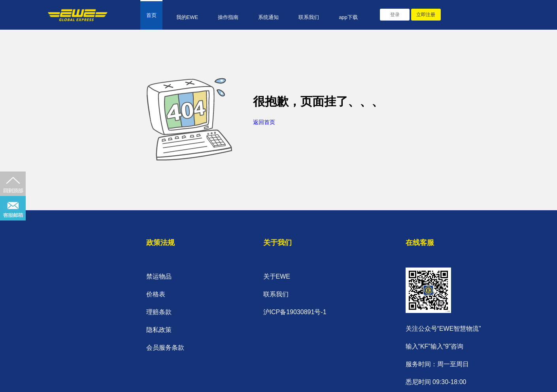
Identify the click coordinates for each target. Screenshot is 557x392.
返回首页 (264, 122)
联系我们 (309, 17)
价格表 (156, 294)
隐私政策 (159, 330)
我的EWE (187, 17)
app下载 (348, 17)
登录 (395, 15)
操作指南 (228, 17)
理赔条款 (159, 312)
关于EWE (277, 276)
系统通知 (268, 17)
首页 (151, 15)
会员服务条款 (165, 348)
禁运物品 (159, 276)
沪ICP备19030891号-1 (295, 312)
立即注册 (426, 15)
